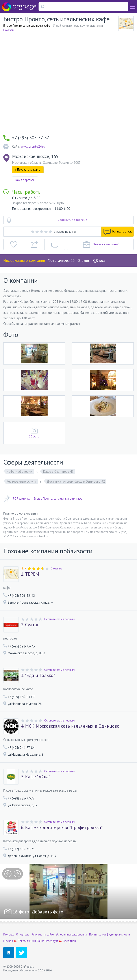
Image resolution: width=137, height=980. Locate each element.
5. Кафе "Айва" (36, 777)
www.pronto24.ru (33, 146)
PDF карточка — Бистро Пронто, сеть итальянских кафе (43, 499)
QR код (99, 260)
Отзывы (84, 260)
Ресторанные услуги (22, 481)
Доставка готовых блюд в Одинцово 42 (76, 481)
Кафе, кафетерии (20, 471)
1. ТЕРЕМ (30, 574)
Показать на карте (28, 170)
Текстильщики (27, 941)
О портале (23, 934)
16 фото (34, 436)
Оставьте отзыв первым (59, 619)
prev (8, 874)
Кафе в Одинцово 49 (58, 471)
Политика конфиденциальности (110, 934)
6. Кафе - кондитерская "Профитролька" (62, 828)
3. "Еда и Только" (38, 675)
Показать (9, 30)
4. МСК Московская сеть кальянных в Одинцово (70, 726)
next (17, 874)
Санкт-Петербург (47, 941)
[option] (68, 891)
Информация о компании (24, 260)
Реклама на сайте (43, 934)
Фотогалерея (61, 260)
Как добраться (25, 180)
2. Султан (30, 625)
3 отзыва (57, 568)
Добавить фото (47, 912)
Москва (8, 941)
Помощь (9, 934)
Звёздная (69, 941)
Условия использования (71, 934)
